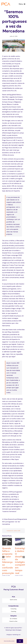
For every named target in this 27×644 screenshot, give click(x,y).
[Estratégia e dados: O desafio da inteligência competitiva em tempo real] (20, 538)
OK (20, 641)
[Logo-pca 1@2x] (6, 3)
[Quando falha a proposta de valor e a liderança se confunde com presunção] (7, 538)
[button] (3, 556)
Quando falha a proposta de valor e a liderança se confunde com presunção (8, 560)
